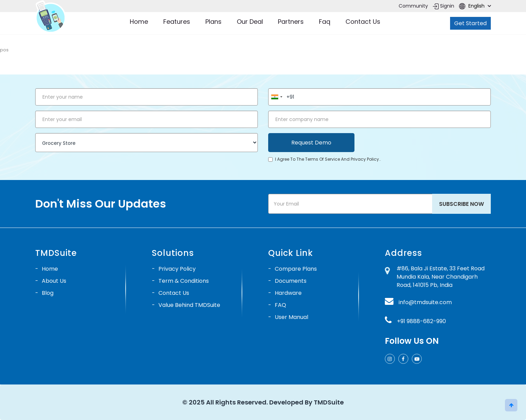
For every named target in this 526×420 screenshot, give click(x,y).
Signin (444, 6)
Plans (213, 22)
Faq (325, 22)
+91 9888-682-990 (421, 321)
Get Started (470, 23)
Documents (291, 281)
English (475, 6)
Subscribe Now (461, 204)
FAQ (280, 305)
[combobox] (276, 97)
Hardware (288, 293)
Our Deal (250, 22)
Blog (48, 293)
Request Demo (311, 143)
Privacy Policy (177, 269)
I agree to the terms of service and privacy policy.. (325, 159)
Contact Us (363, 22)
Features (177, 22)
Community (413, 6)
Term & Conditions (184, 281)
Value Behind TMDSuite (189, 305)
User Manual (291, 317)
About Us (54, 281)
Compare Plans (296, 269)
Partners (291, 22)
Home (139, 22)
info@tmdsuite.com (425, 302)
